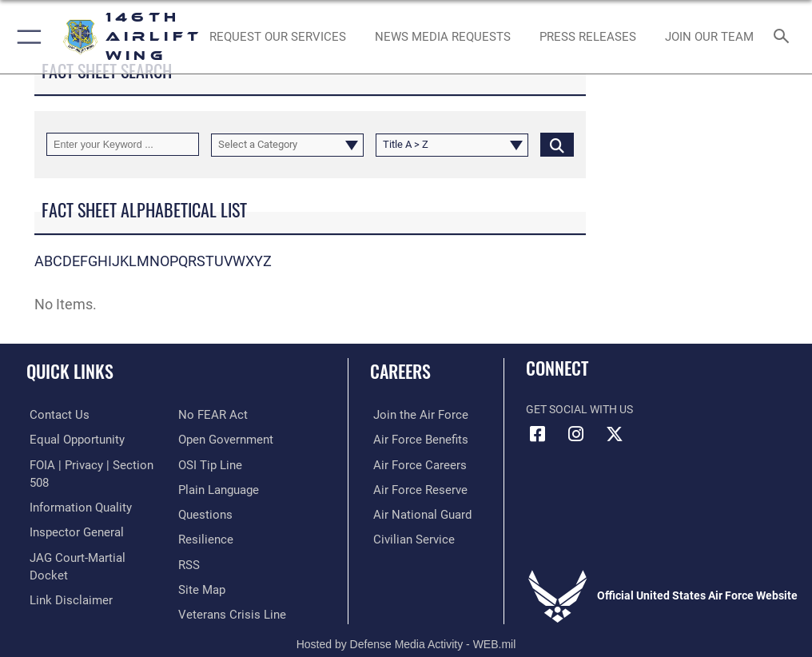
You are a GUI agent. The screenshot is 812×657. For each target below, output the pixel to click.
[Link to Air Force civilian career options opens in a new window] (406, 537)
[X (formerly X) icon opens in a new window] (615, 434)
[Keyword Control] (123, 144)
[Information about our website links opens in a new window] (64, 561)
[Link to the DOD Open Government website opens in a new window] (223, 414)
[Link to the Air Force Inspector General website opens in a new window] (70, 513)
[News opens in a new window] (587, 37)
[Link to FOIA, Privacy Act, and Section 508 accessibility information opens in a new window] (94, 463)
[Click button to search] (557, 144)
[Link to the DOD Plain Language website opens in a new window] (217, 463)
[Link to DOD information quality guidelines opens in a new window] (75, 488)
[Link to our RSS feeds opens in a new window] (188, 537)
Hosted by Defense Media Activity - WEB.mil (406, 622)
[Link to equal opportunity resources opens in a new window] (72, 439)
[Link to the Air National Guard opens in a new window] (416, 513)
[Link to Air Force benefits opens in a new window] (414, 439)
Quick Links (70, 371)
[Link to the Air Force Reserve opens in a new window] (413, 488)
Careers (400, 371)
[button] (26, 37)
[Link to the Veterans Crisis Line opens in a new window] (227, 585)
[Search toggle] (785, 37)
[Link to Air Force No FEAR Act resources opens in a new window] (58, 585)
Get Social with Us (579, 410)
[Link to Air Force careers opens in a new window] (412, 463)
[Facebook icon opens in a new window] (538, 434)
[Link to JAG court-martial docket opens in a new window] (90, 537)
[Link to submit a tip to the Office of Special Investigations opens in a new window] (207, 439)
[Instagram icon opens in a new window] (576, 434)
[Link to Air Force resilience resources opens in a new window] (203, 513)
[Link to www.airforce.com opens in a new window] (413, 414)
